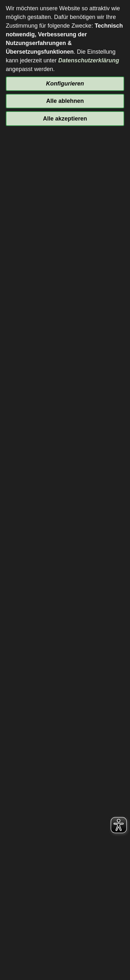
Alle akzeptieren (65, 119)
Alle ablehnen (65, 101)
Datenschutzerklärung (89, 60)
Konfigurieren (65, 84)
